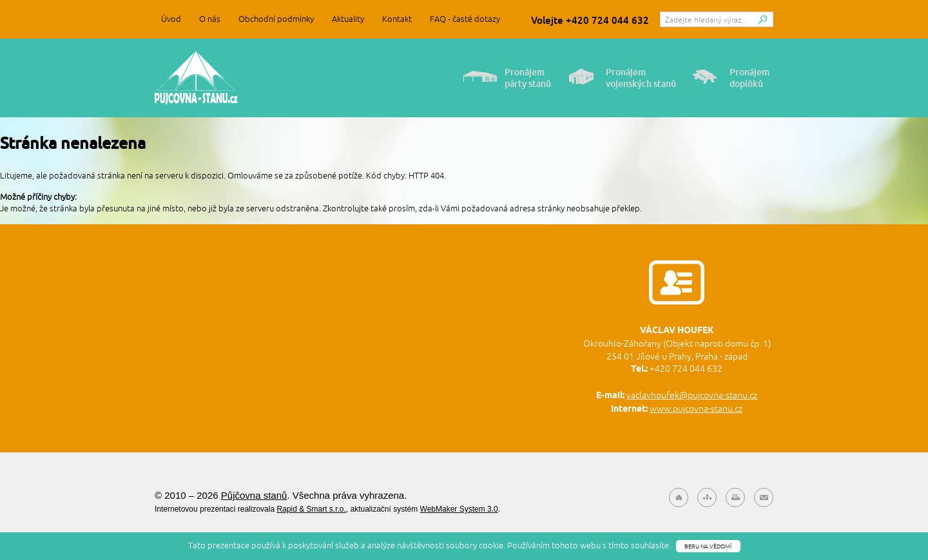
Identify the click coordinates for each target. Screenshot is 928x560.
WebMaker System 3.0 (459, 509)
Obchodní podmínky (276, 19)
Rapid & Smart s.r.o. (311, 509)
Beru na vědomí (708, 546)
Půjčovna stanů (196, 78)
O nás (210, 19)
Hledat (762, 23)
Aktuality (348, 19)
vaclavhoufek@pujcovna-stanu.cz (692, 395)
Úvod (171, 19)
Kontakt (397, 19)
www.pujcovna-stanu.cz (696, 409)
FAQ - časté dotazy (465, 19)
